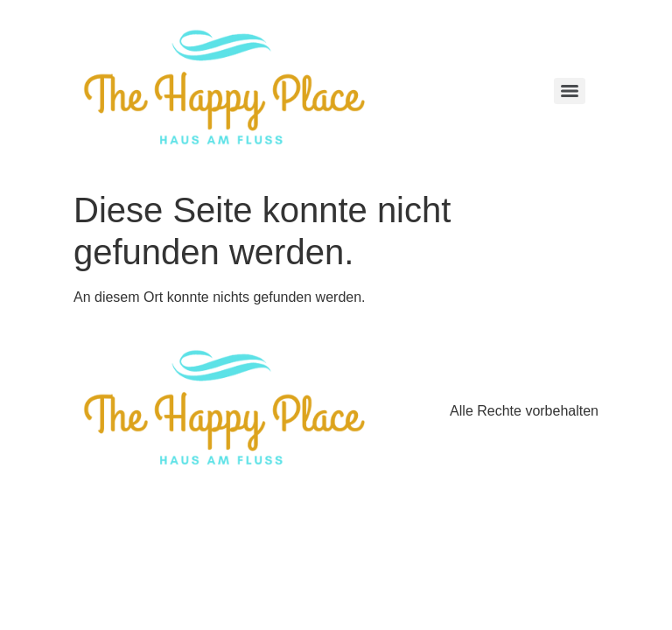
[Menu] (570, 91)
